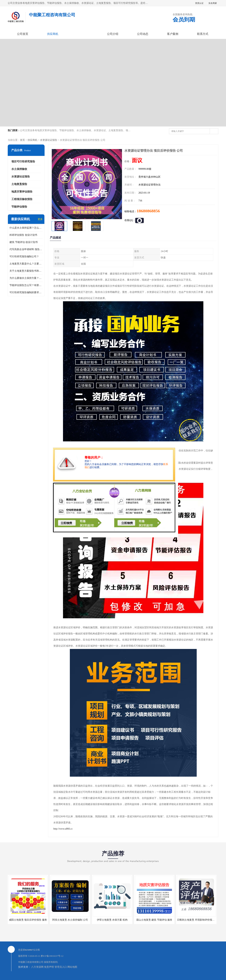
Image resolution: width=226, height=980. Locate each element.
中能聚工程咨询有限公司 (31, 962)
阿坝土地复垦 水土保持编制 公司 (70, 920)
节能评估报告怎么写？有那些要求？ (26, 285)
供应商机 (53, 34)
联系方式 (203, 34)
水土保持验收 (19, 169)
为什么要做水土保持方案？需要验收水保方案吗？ (26, 278)
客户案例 (173, 34)
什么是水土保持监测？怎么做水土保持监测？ (26, 228)
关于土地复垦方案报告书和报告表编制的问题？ (26, 271)
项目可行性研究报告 (23, 161)
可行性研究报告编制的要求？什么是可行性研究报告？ (26, 292)
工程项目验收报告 (22, 199)
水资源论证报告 (49, 140)
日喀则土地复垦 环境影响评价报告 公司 (199, 920)
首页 (22, 140)
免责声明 (49, 967)
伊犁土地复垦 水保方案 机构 (112, 920)
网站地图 (72, 967)
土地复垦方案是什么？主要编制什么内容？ (26, 264)
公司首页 (23, 34)
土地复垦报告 (19, 184)
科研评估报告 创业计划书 (23, 235)
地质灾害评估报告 (22, 192)
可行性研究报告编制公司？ (24, 257)
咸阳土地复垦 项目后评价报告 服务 (28, 920)
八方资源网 (37, 967)
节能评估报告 (19, 207)
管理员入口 (61, 967)
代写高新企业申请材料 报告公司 (26, 249)
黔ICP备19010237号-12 (52, 956)
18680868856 (148, 211)
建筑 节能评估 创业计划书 (24, 242)
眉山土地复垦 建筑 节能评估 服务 (154, 920)
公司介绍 (113, 34)
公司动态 (143, 34)
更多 (40, 219)
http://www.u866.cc (63, 829)
